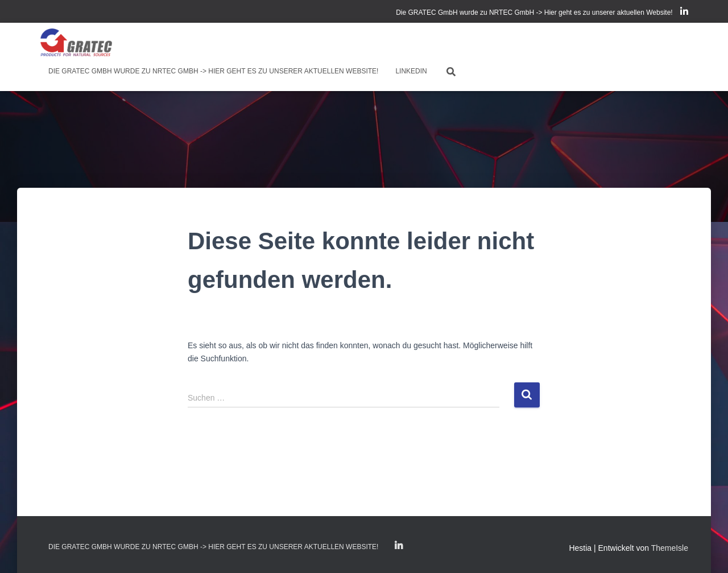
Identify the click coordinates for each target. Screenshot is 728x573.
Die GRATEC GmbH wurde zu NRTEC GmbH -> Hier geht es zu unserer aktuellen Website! (534, 13)
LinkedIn (684, 13)
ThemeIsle (670, 548)
